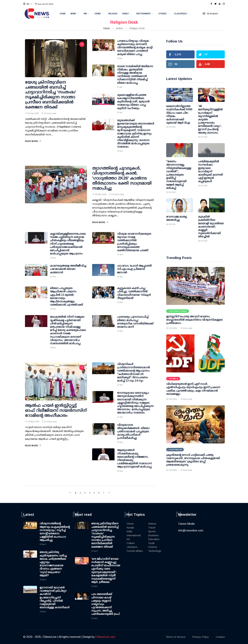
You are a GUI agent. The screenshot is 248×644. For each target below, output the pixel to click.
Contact (220, 637)
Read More (33, 141)
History (152, 524)
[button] (27, 4)
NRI (85, 14)
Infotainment (144, 14)
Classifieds (180, 14)
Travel (152, 528)
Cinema (153, 547)
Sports (152, 531)
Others (162, 14)
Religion (113, 14)
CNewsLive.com (105, 637)
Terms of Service (175, 637)
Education (154, 539)
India (129, 531)
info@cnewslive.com (191, 530)
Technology (155, 551)
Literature (132, 547)
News (73, 14)
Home (63, 14)
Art (128, 539)
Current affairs (135, 551)
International (134, 535)
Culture (131, 543)
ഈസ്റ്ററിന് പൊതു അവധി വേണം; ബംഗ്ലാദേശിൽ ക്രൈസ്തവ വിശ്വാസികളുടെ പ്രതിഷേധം (194, 320)
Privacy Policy (201, 637)
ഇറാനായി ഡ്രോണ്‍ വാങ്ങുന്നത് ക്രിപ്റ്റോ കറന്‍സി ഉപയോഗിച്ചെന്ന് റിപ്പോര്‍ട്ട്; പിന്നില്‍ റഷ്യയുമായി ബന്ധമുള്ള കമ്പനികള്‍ (55, 597)
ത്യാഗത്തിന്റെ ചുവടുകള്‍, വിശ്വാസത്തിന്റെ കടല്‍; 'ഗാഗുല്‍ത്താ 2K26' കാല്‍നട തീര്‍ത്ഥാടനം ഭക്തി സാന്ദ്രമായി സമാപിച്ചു (122, 178)
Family (125, 14)
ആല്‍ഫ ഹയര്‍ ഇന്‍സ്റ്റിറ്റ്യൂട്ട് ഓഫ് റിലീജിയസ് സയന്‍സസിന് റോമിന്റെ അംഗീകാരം (56, 410)
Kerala (130, 528)
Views (98, 14)
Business (153, 535)
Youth (151, 543)
